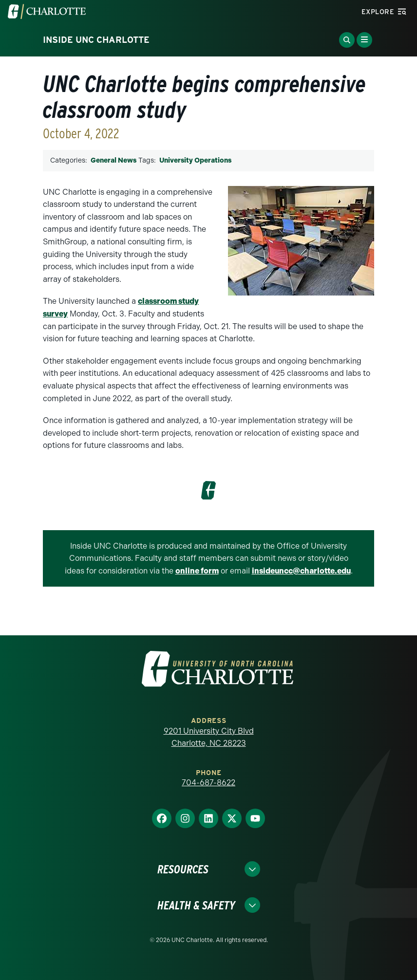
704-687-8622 (208, 783)
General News (114, 160)
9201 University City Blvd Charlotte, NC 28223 (209, 737)
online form (197, 571)
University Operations (195, 160)
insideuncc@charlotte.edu (301, 571)
